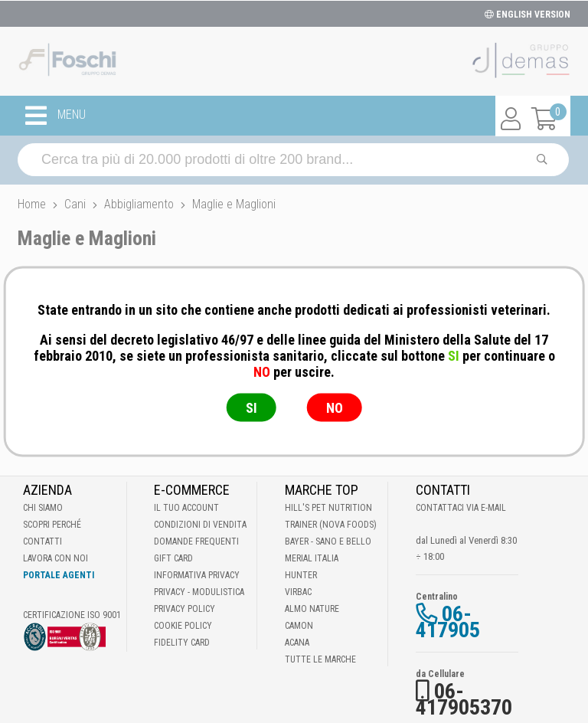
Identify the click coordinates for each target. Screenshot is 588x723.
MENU (56, 116)
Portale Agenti (59, 575)
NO (335, 408)
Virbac (298, 592)
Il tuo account (186, 508)
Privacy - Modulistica (199, 592)
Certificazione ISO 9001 (72, 615)
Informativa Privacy (197, 575)
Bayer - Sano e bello (328, 541)
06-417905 (448, 622)
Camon (299, 626)
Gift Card (173, 558)
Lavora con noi (56, 558)
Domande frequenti (196, 541)
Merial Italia (312, 558)
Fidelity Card (182, 643)
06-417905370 (464, 699)
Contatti (42, 541)
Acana (297, 643)
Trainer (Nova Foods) (331, 525)
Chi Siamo (43, 508)
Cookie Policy (183, 626)
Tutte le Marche (320, 659)
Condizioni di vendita (200, 525)
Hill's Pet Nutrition (328, 508)
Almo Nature (312, 609)
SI (252, 408)
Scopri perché (52, 525)
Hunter (301, 575)
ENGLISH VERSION (528, 15)
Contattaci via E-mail (461, 508)
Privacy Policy (185, 609)
